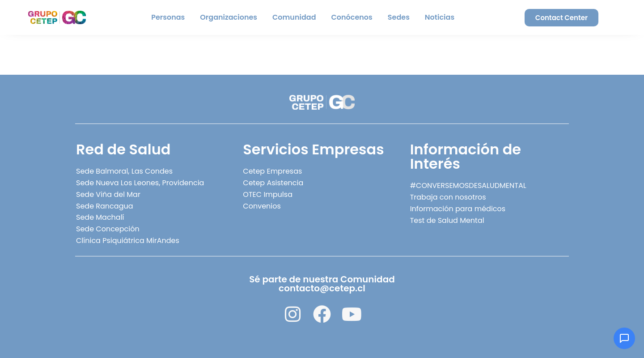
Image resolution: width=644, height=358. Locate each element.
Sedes (399, 17)
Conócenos (352, 17)
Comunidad (294, 17)
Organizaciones (229, 17)
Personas (168, 17)
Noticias (440, 17)
